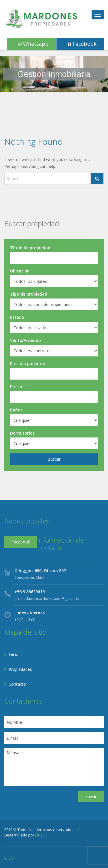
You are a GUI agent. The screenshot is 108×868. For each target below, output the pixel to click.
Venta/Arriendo (25, 340)
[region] (54, 74)
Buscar (54, 459)
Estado (17, 317)
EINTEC (41, 835)
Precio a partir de (28, 364)
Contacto (17, 684)
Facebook (82, 44)
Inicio (14, 654)
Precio (16, 387)
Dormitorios (22, 433)
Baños (16, 410)
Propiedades (20, 669)
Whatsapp (34, 44)
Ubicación (20, 271)
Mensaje (54, 767)
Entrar (10, 858)
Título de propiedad (30, 248)
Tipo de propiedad (29, 294)
